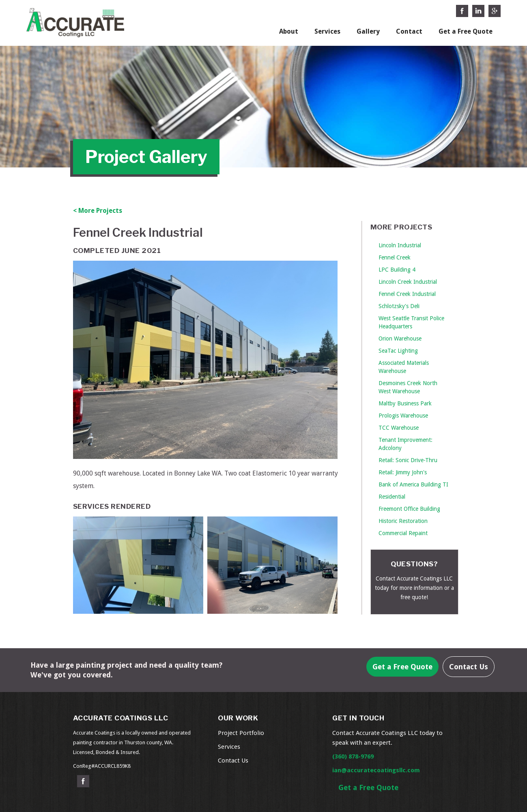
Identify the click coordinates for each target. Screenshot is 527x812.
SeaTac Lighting (398, 351)
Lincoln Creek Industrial (408, 282)
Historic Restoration (403, 521)
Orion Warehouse (400, 339)
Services (327, 31)
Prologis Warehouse (403, 416)
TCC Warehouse (399, 428)
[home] (75, 21)
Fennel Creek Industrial (407, 294)
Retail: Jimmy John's (403, 472)
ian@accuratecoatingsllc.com (376, 770)
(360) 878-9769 (353, 756)
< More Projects (98, 211)
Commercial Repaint (403, 533)
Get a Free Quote (466, 31)
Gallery (368, 31)
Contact (409, 31)
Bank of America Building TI (413, 484)
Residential (392, 497)
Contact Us (469, 667)
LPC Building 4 (397, 270)
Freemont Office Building (409, 509)
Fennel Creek (395, 257)
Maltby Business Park (405, 403)
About (289, 31)
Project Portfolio (241, 733)
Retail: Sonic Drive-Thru (408, 460)
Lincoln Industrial (400, 245)
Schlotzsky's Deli (399, 306)
